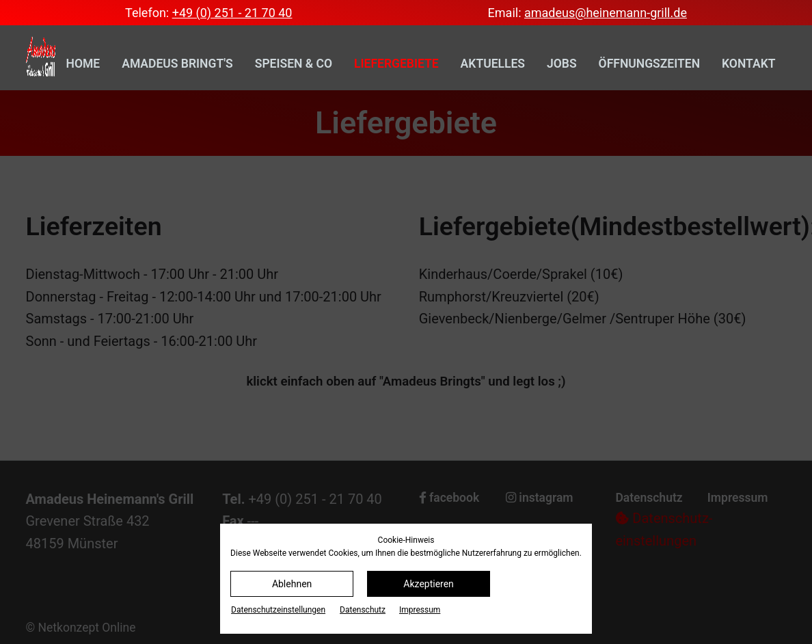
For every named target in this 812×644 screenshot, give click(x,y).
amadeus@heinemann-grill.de (606, 13)
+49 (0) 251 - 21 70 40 (232, 13)
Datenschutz (363, 610)
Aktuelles (493, 64)
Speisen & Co (294, 64)
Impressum (420, 610)
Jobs (562, 64)
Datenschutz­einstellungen (278, 610)
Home (83, 64)
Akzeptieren (429, 584)
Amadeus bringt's (177, 64)
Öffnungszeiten (649, 64)
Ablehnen (292, 584)
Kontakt (748, 64)
